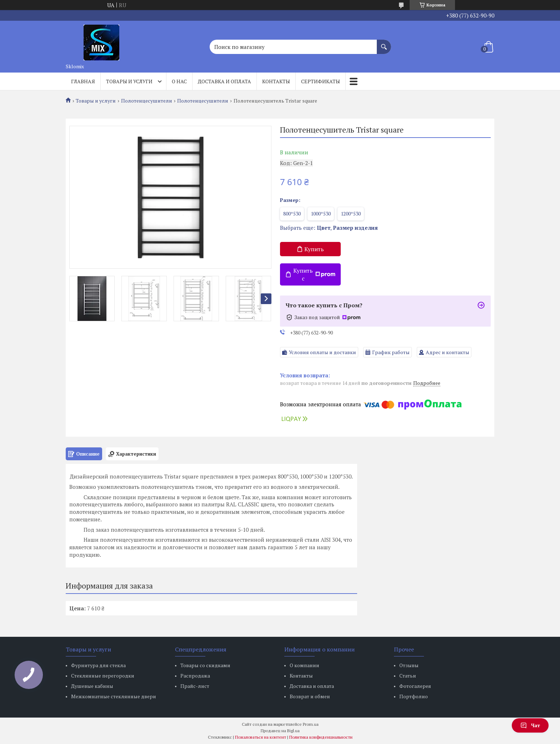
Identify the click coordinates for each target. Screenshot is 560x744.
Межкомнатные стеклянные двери (114, 696)
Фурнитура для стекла (98, 665)
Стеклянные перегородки (103, 676)
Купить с (314, 274)
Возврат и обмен (310, 696)
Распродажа (195, 676)
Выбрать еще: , (329, 228)
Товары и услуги (129, 81)
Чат (530, 725)
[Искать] (384, 43)
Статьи (408, 676)
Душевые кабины (92, 686)
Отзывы (409, 665)
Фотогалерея (415, 686)
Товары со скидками (205, 665)
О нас (179, 81)
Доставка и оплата (224, 81)
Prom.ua (311, 724)
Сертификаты (321, 81)
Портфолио (414, 696)
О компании (304, 665)
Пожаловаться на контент (261, 737)
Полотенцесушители (147, 101)
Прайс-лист (195, 686)
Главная (83, 81)
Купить (314, 249)
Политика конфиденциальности (321, 737)
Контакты (276, 81)
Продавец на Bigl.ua (280, 731)
